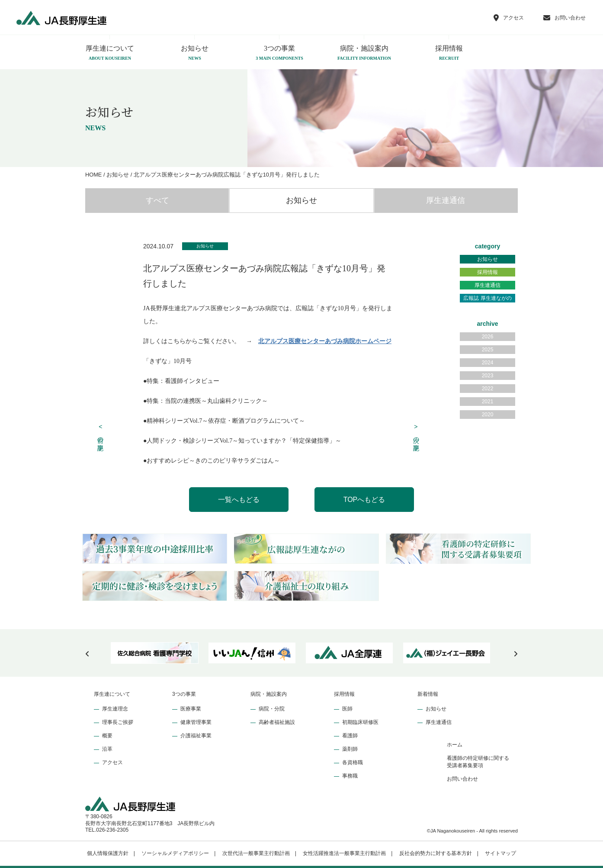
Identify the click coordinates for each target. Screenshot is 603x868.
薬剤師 (350, 749)
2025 (488, 350)
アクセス (112, 762)
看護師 (350, 736)
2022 (488, 389)
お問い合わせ (462, 779)
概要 (107, 736)
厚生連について (110, 53)
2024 (488, 363)
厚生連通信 (446, 200)
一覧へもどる (239, 500)
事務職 (350, 776)
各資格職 (353, 762)
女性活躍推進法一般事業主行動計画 (344, 853)
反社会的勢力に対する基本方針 (436, 853)
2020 (488, 415)
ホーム (455, 745)
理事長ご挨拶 (118, 722)
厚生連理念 (115, 709)
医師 (347, 709)
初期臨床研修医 (360, 722)
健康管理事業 (196, 722)
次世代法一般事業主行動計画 (256, 853)
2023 (488, 376)
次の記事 (416, 432)
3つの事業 (279, 53)
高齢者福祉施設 (277, 722)
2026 (488, 337)
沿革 (107, 749)
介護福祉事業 (196, 736)
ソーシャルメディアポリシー (175, 853)
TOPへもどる (364, 500)
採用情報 (449, 53)
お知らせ (195, 53)
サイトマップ (500, 853)
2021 (488, 402)
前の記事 (101, 432)
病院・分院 (272, 709)
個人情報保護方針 (108, 853)
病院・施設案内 (364, 53)
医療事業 (191, 709)
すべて (157, 200)
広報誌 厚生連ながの (487, 298)
